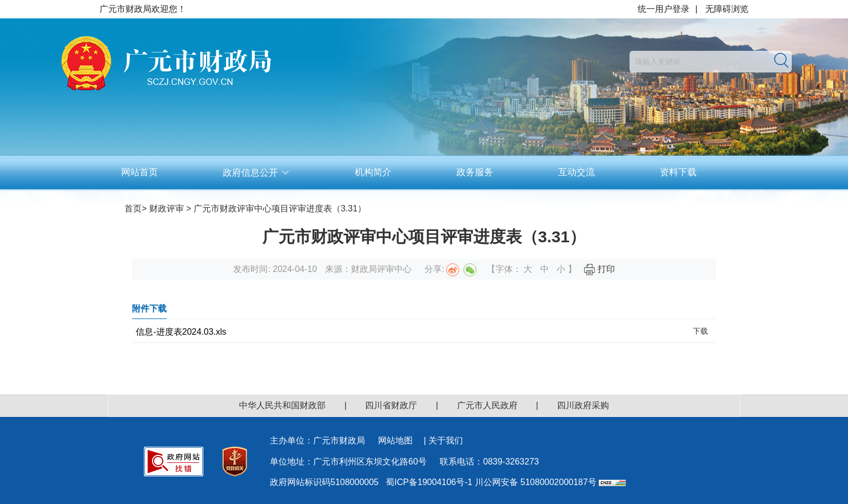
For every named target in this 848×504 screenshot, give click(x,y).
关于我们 (446, 440)
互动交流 (577, 172)
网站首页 (140, 172)
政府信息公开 (256, 173)
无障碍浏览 (727, 9)
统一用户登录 (664, 9)
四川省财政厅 (391, 405)
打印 (599, 269)
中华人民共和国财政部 (282, 405)
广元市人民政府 (487, 405)
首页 (133, 208)
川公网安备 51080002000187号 (536, 482)
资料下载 (678, 172)
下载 (700, 331)
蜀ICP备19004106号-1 (429, 482)
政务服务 (475, 172)
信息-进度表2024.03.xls (181, 332)
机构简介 (373, 172)
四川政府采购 (583, 405)
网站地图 (395, 440)
